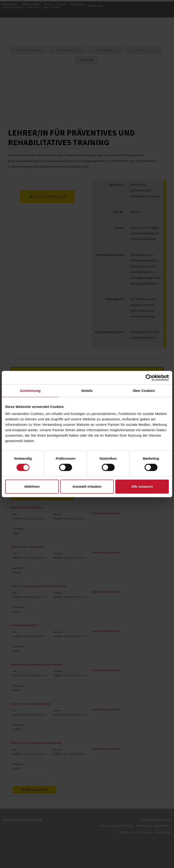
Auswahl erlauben (87, 486)
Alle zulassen (142, 486)
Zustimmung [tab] (30, 391)
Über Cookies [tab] (144, 391)
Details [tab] (87, 391)
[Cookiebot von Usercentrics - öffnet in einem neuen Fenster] (149, 378)
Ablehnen (32, 486)
